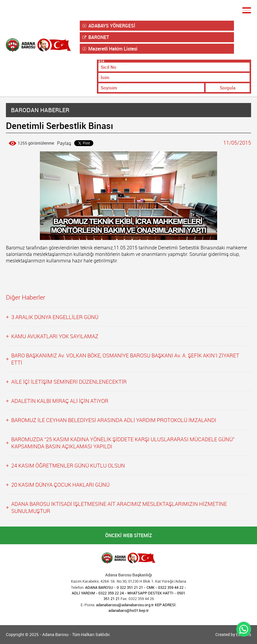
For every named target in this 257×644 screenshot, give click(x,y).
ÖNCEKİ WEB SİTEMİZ (128, 535)
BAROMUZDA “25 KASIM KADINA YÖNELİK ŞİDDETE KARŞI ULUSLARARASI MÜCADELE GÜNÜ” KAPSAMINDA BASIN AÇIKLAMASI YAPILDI (123, 443)
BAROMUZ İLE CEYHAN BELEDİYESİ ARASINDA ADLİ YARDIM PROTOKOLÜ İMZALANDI (114, 420)
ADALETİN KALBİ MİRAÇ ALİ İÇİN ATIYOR (60, 401)
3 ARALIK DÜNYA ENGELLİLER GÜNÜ (55, 317)
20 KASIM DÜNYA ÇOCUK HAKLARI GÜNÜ (60, 485)
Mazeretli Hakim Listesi (110, 49)
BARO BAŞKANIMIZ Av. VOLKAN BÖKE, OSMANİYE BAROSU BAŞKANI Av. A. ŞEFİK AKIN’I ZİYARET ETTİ (125, 359)
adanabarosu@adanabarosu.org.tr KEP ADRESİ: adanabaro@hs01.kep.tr (136, 608)
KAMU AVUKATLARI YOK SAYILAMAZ (55, 336)
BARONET (96, 37)
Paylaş (64, 143)
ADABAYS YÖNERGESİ (109, 26)
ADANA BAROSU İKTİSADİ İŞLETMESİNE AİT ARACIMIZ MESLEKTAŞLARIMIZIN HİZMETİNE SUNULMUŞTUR (119, 507)
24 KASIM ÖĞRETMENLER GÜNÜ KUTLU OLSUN (68, 465)
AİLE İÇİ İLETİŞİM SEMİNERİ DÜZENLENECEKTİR (69, 382)
